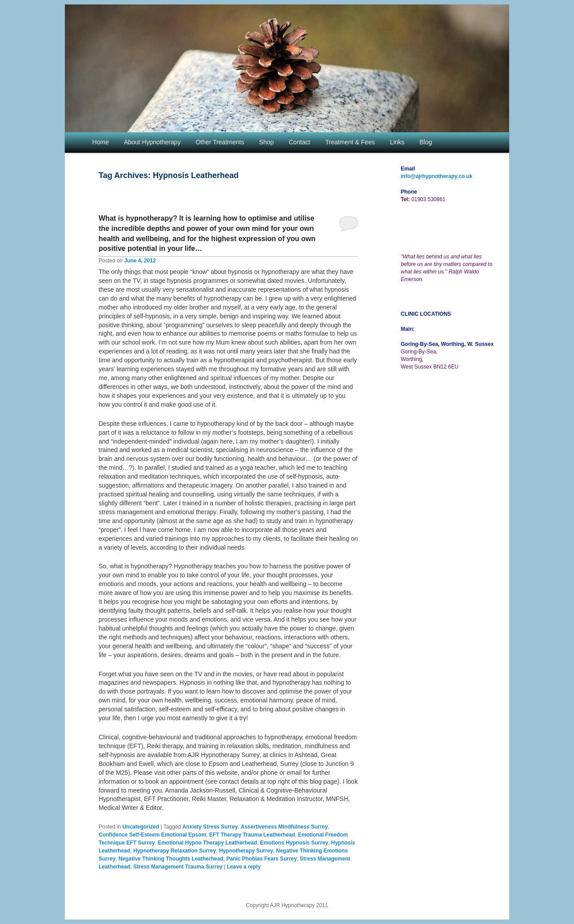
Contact (299, 142)
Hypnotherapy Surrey (246, 851)
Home (101, 142)
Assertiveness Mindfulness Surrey (284, 827)
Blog (426, 142)
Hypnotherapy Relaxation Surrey (175, 851)
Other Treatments (220, 142)
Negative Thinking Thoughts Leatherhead (171, 859)
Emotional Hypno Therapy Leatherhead (207, 843)
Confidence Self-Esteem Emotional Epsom (152, 835)
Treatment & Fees (350, 142)
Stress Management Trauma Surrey (178, 867)
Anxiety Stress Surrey (210, 827)
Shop (266, 142)
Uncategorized (141, 827)
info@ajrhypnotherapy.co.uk (437, 176)
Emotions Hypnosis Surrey (294, 843)
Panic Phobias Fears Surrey (261, 859)
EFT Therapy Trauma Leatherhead (252, 835)
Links (397, 142)
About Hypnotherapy (152, 142)
